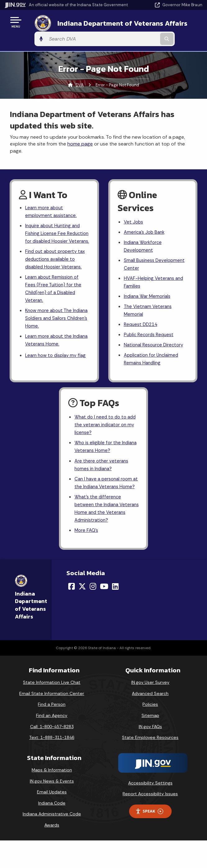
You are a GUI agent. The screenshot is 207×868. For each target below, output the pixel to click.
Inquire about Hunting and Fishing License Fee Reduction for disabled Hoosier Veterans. (54, 228)
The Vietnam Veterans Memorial (149, 305)
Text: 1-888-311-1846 (52, 765)
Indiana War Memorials (149, 290)
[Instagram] (93, 614)
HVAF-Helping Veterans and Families (155, 275)
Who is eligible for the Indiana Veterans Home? (102, 459)
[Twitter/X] (82, 614)
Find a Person (52, 732)
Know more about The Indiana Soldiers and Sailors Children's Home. (56, 324)
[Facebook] (72, 614)
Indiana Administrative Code (52, 841)
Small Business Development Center (156, 256)
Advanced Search (150, 721)
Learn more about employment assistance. (53, 200)
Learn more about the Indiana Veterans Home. (52, 347)
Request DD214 (142, 320)
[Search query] (174, 25)
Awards (52, 852)
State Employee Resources (150, 765)
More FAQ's (87, 557)
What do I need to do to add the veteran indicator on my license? (103, 435)
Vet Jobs (134, 210)
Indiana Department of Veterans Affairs (88, 24)
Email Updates (52, 819)
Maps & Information (52, 797)
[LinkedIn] (115, 614)
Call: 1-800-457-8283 (52, 754)
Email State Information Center (52, 721)
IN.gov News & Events (52, 808)
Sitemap (150, 743)
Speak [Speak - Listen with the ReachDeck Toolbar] (149, 838)
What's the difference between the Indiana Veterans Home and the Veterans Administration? (103, 534)
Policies (150, 732)
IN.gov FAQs (150, 754)
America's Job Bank (146, 221)
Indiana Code (52, 830)
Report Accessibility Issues (150, 821)
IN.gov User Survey (150, 710)
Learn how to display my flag (53, 368)
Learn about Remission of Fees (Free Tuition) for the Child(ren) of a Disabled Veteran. (54, 292)
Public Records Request (151, 331)
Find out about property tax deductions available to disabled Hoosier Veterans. (57, 260)
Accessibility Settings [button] (150, 810)
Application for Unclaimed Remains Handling (153, 357)
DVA (80, 73)
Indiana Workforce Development (144, 237)
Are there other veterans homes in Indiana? (102, 478)
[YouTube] (104, 614)
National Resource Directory (155, 342)
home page (80, 132)
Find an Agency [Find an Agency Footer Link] (52, 743)
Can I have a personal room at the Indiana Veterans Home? (105, 502)
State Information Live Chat (52, 710)
